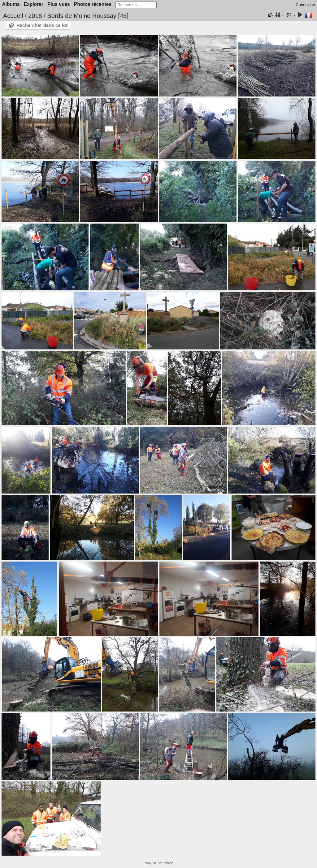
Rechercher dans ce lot (42, 25)
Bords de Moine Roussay (82, 16)
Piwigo (168, 863)
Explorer (34, 4)
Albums (11, 4)
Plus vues (59, 4)
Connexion (305, 5)
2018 (35, 16)
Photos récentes (93, 4)
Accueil (13, 16)
